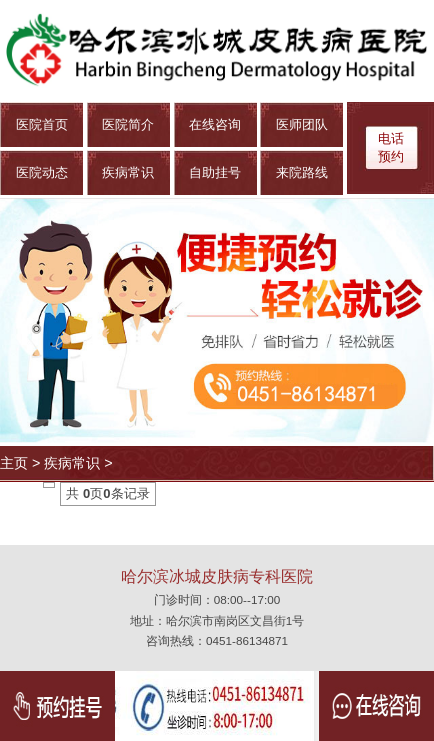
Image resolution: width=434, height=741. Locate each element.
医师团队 (302, 124)
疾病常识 (128, 172)
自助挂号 (215, 172)
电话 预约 (391, 147)
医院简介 (128, 124)
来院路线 (302, 172)
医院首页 (42, 124)
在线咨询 (215, 124)
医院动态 (42, 172)
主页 (14, 463)
